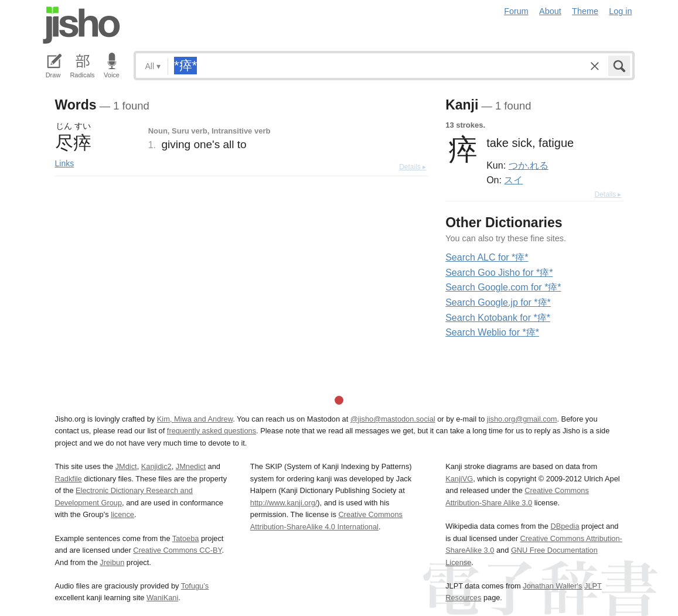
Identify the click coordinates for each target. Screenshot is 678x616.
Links (65, 163)
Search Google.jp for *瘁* (498, 302)
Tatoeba (186, 538)
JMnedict (191, 466)
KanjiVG (459, 479)
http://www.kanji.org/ (284, 503)
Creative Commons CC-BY (177, 550)
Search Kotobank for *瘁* (498, 318)
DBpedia (565, 526)
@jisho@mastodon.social (393, 419)
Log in (620, 11)
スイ (513, 180)
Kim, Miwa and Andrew (195, 419)
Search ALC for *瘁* (487, 257)
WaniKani (162, 598)
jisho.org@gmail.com (522, 419)
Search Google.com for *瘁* (503, 287)
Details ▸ (413, 167)
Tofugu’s (195, 586)
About (550, 11)
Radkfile (69, 479)
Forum (516, 11)
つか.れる (529, 165)
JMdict (126, 466)
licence (122, 514)
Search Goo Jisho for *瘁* (499, 273)
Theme (585, 11)
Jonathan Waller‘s (552, 586)
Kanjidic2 (156, 466)
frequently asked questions (212, 431)
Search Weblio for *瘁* (492, 332)
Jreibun (112, 562)
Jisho (81, 25)
